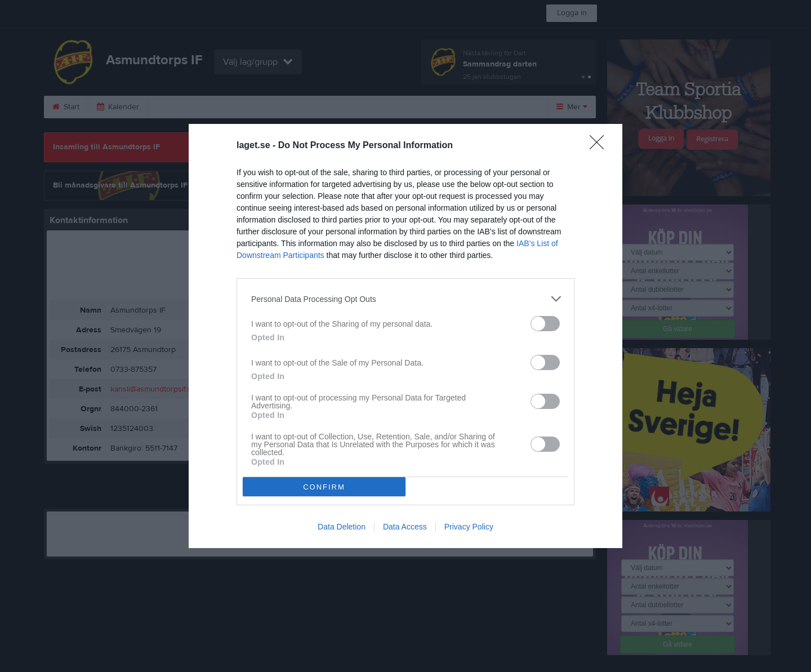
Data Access (405, 527)
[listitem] (405, 299)
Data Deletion (342, 527)
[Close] (600, 146)
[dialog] (405, 336)
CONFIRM (324, 487)
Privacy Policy (469, 527)
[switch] (545, 324)
